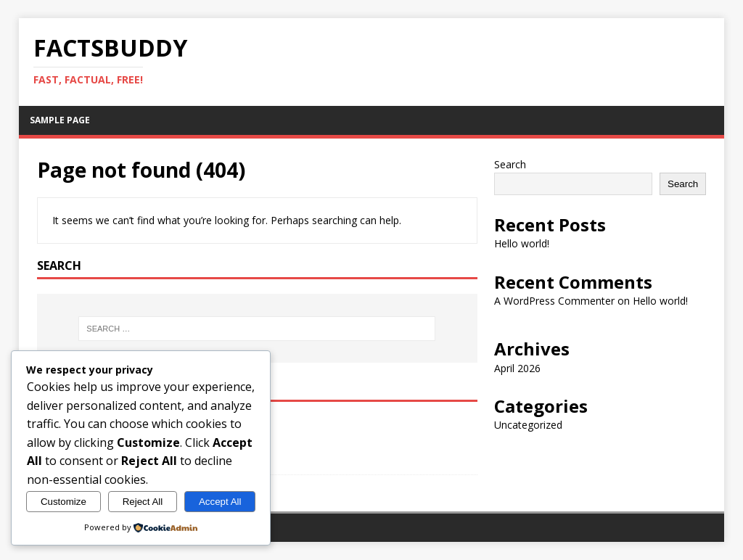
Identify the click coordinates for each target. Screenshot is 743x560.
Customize (63, 502)
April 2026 (517, 368)
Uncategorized (528, 425)
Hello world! (522, 243)
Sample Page (60, 120)
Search (510, 164)
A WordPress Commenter (554, 301)
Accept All (220, 502)
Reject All (143, 502)
